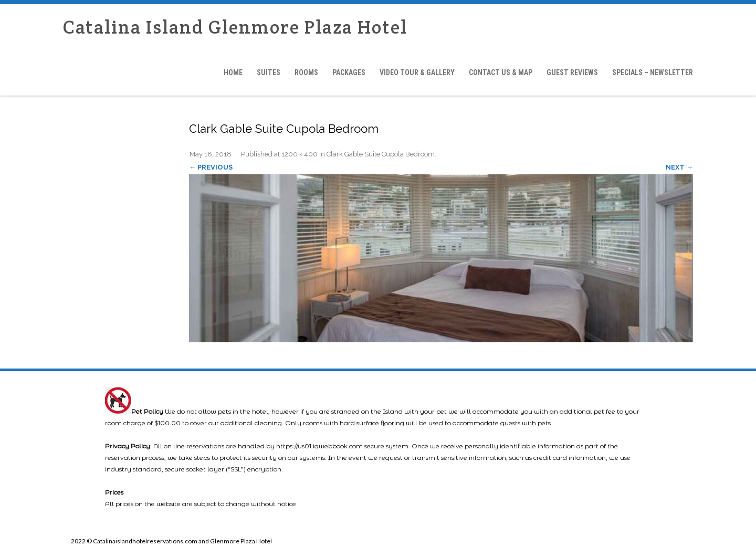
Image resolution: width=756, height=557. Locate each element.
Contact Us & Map (501, 72)
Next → (679, 167)
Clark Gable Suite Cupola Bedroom (381, 154)
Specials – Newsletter (653, 72)
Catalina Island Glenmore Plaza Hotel (235, 27)
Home (233, 72)
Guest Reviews (572, 72)
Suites (269, 72)
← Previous (211, 167)
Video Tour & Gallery (417, 72)
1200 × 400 (300, 154)
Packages (349, 72)
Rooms (306, 72)
